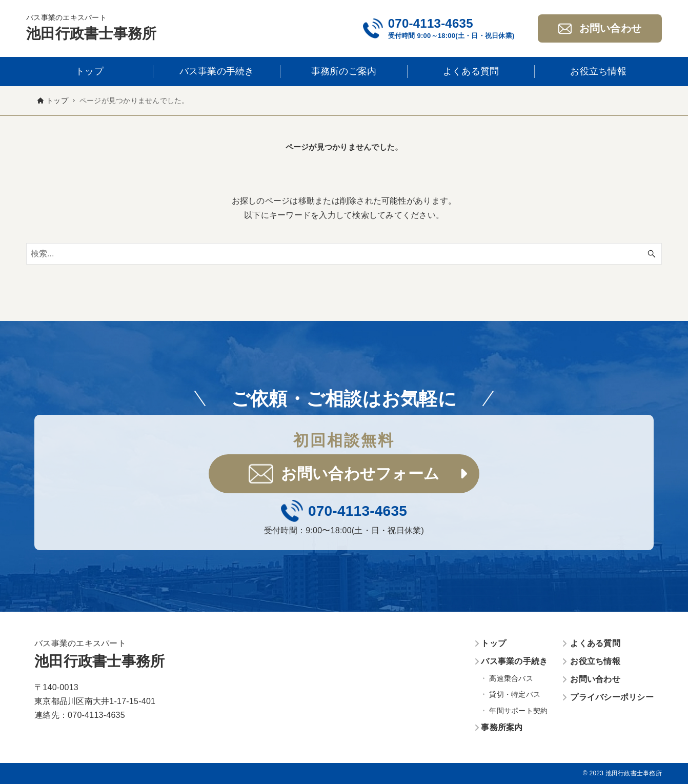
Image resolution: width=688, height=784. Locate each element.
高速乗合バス (511, 678)
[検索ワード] (344, 254)
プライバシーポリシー (612, 697)
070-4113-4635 (431, 23)
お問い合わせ (595, 679)
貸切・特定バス (515, 694)
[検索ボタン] (652, 254)
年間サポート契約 (518, 711)
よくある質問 (595, 643)
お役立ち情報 (595, 661)
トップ (493, 643)
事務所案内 (502, 727)
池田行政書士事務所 (91, 34)
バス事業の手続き (514, 661)
